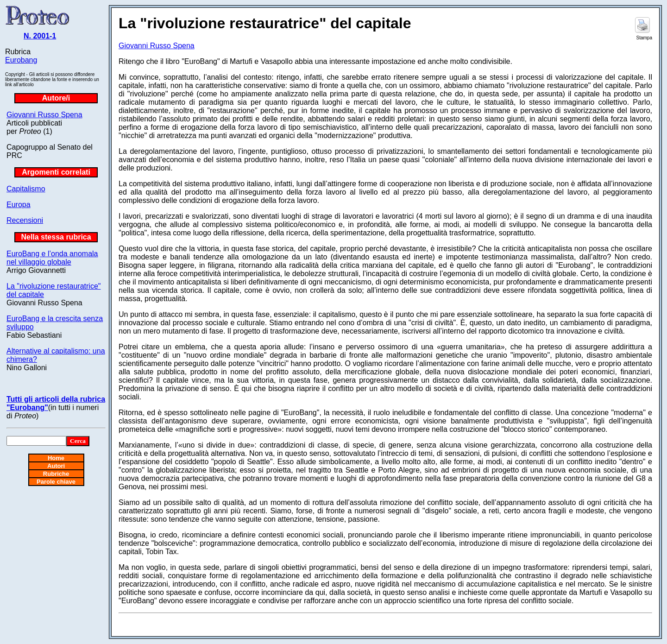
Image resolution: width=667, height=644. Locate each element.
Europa (19, 205)
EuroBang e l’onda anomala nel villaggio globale (52, 258)
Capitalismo (26, 189)
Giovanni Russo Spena (44, 115)
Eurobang (21, 60)
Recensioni (25, 220)
